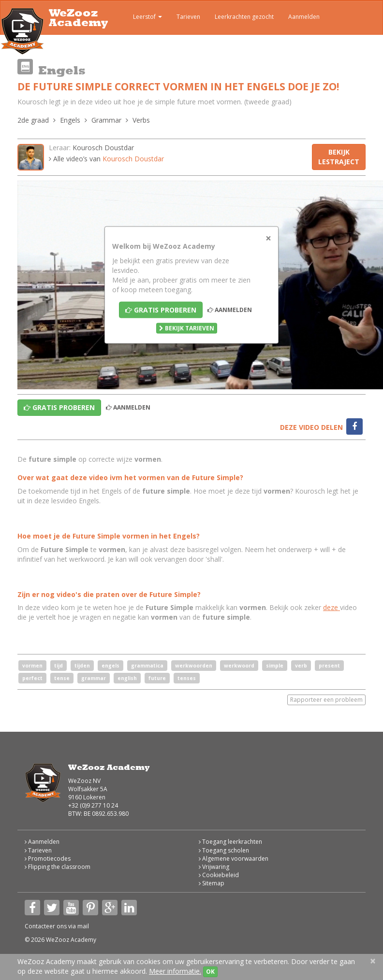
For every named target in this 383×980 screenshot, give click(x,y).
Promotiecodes (48, 859)
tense (62, 678)
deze (331, 607)
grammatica (147, 666)
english (127, 678)
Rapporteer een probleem (326, 700)
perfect (32, 678)
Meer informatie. (175, 971)
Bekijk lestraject (339, 157)
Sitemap (212, 883)
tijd (59, 666)
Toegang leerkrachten (230, 842)
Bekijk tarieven (187, 328)
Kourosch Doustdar (103, 148)
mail (83, 926)
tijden (82, 666)
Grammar (106, 120)
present (329, 666)
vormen (32, 666)
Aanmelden (304, 17)
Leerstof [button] (140, 18)
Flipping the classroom (58, 867)
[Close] (268, 238)
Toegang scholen (224, 850)
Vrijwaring (214, 867)
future (157, 678)
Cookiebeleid (219, 875)
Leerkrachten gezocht (244, 17)
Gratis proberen (161, 310)
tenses (187, 678)
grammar (94, 678)
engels (110, 666)
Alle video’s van (106, 159)
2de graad (33, 120)
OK (210, 972)
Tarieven (188, 17)
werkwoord (239, 666)
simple (275, 666)
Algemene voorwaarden (234, 859)
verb (301, 666)
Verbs (141, 120)
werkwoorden (194, 666)
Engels (70, 120)
